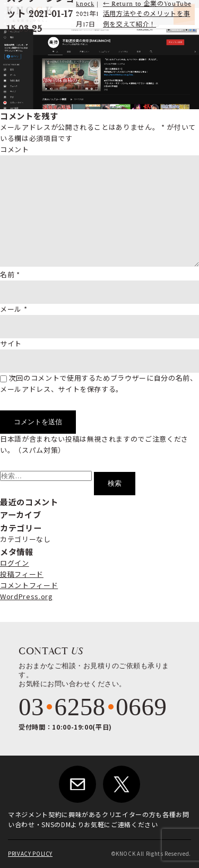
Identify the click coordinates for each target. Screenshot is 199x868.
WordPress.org (26, 596)
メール (14, 309)
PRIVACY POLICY (30, 854)
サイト (11, 343)
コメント (15, 149)
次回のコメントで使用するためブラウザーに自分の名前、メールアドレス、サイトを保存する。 (99, 383)
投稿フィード (22, 574)
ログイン (15, 563)
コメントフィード (29, 585)
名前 (10, 274)
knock (85, 4)
